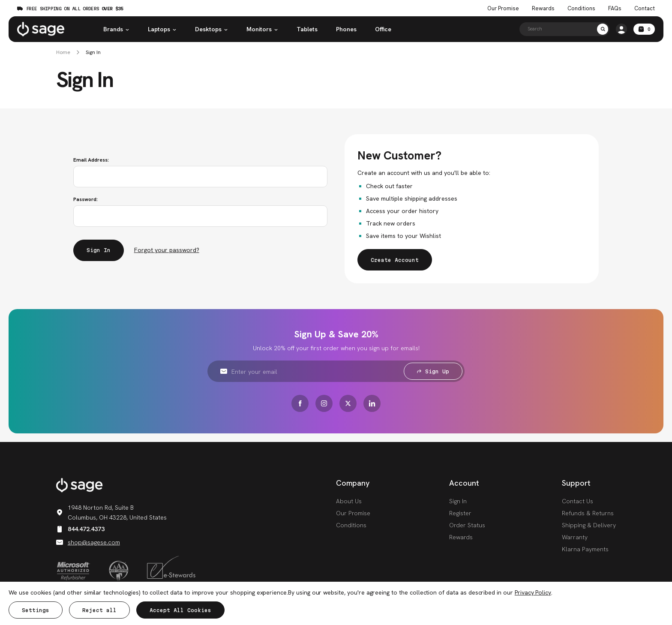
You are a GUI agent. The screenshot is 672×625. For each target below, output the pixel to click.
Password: (85, 199)
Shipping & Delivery (589, 525)
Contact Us (577, 501)
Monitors (262, 29)
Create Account (395, 260)
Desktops (211, 29)
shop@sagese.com (88, 542)
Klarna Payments (585, 549)
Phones (346, 29)
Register (460, 513)
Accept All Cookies (180, 610)
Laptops (162, 29)
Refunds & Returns (588, 513)
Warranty (575, 537)
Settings (36, 610)
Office (383, 29)
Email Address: (91, 160)
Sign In (93, 53)
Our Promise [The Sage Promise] (503, 9)
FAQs (615, 9)
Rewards (543, 9)
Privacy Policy (533, 592)
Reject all (99, 610)
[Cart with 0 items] (644, 29)
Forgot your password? (167, 250)
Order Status (467, 525)
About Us (349, 501)
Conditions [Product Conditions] (581, 9)
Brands (116, 29)
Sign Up (433, 371)
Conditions (351, 525)
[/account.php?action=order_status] (621, 29)
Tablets (307, 29)
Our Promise (353, 513)
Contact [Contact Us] (645, 9)
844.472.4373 (80, 529)
